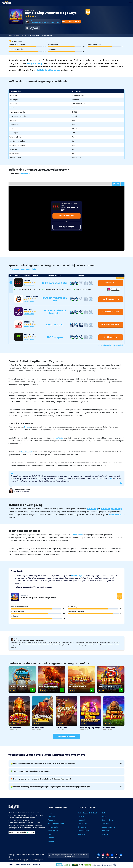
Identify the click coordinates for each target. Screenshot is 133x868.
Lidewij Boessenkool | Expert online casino (30, 640)
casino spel (78, 535)
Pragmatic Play (35, 63)
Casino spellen (21, 35)
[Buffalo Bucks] (43, 713)
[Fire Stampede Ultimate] (52, 679)
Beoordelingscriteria (56, 824)
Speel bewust (53, 831)
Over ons (51, 816)
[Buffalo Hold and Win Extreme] (81, 679)
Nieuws (51, 813)
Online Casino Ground (30, 865)
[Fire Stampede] (19, 713)
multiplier (59, 438)
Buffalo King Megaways (48, 70)
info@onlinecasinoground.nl (109, 857)
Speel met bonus (66, 215)
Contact (51, 838)
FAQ (50, 834)
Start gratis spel (67, 227)
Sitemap (51, 841)
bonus (27, 427)
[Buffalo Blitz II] (114, 713)
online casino (115, 515)
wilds (109, 479)
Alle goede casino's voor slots (23, 269)
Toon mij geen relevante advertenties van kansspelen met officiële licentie (68, 856)
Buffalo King (92, 509)
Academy (52, 820)
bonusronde (27, 452)
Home (10, 35)
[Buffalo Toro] (66, 713)
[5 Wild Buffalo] (111, 679)
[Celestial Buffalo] (22, 679)
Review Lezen (29, 285)
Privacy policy (53, 827)
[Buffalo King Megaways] (90, 713)
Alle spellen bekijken (66, 736)
